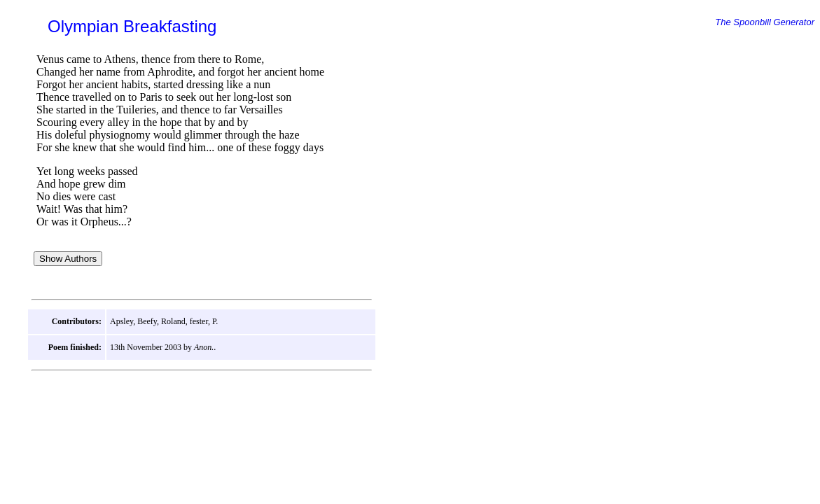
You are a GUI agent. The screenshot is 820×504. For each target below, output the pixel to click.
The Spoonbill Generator (765, 22)
